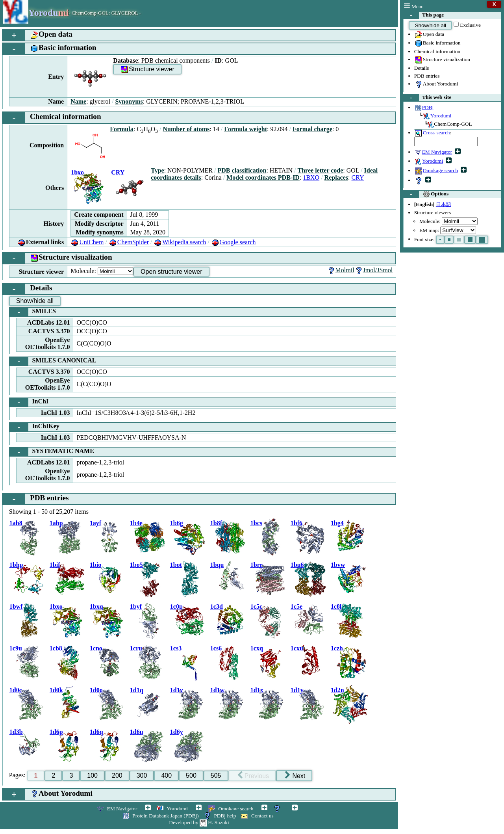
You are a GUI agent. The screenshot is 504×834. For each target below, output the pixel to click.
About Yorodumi (436, 84)
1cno (96, 648)
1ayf (95, 523)
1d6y (177, 732)
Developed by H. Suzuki (199, 822)
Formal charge (312, 129)
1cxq (257, 648)
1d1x (257, 690)
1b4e (136, 523)
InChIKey (34, 427)
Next (295, 775)
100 (92, 775)
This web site (427, 98)
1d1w (217, 690)
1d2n (337, 690)
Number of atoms (186, 129)
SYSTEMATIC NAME (52, 452)
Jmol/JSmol (374, 270)
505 (216, 775)
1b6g (177, 523)
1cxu (297, 648)
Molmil (341, 270)
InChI (29, 402)
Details (422, 68)
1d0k (56, 690)
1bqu (217, 565)
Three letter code (321, 170)
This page (423, 15)
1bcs (256, 523)
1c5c (256, 606)
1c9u (16, 648)
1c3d (217, 606)
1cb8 (56, 648)
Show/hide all (431, 25)
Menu (414, 7)
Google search (233, 242)
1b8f (216, 523)
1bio (95, 565)
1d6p (56, 732)
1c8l (336, 606)
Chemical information (437, 51)
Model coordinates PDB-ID (263, 177)
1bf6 (296, 523)
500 (191, 775)
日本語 (444, 204)
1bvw (338, 565)
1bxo (77, 172)
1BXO (311, 177)
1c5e (296, 606)
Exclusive (470, 25)
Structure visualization (442, 60)
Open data (429, 35)
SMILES (33, 312)
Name (78, 101)
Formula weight (246, 129)
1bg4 (337, 523)
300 (142, 775)
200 (117, 775)
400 (166, 775)
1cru (136, 648)
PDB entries (427, 76)
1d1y (297, 690)
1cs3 (176, 648)
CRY (118, 172)
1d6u (137, 732)
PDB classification (242, 170)
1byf (136, 606)
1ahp (56, 523)
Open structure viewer (171, 272)
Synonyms (129, 101)
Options (426, 194)
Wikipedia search (180, 242)
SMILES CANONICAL (53, 361)
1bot (176, 565)
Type (157, 170)
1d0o (96, 690)
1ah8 (16, 523)
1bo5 (136, 565)
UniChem (87, 242)
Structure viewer (147, 70)
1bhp (16, 565)
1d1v (177, 690)
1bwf (16, 606)
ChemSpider (129, 242)
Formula (122, 129)
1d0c (16, 690)
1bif (55, 565)
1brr (257, 565)
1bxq (96, 606)
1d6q (96, 732)
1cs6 (216, 648)
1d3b (16, 732)
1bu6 (297, 565)
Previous (253, 775)
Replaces (336, 177)
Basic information (437, 43)
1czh (337, 648)
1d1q (137, 690)
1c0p (176, 606)
